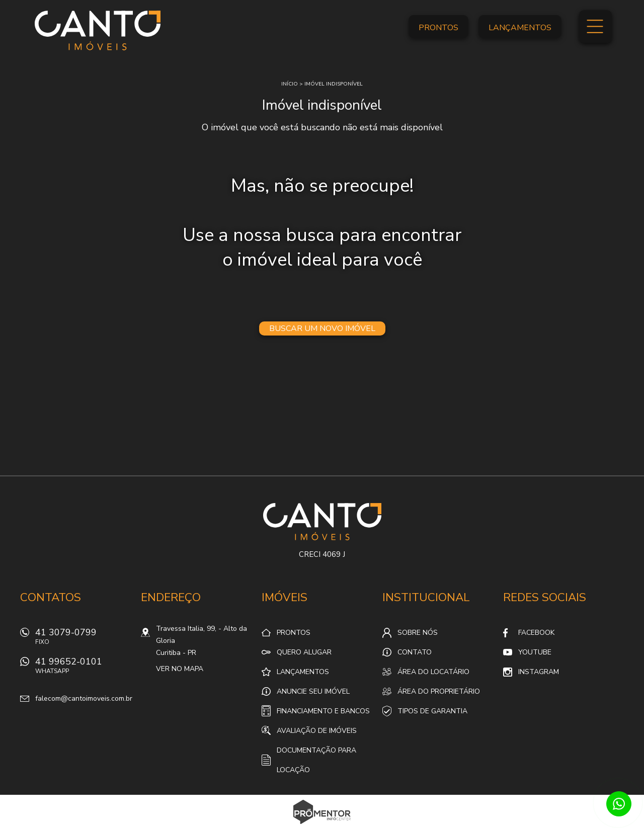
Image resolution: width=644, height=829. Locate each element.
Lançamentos (520, 28)
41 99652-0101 (83, 668)
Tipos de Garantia (432, 711)
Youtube (535, 652)
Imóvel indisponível (334, 84)
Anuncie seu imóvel (313, 691)
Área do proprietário (439, 691)
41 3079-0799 (83, 639)
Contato (415, 652)
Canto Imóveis (322, 522)
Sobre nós (418, 633)
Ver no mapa (180, 669)
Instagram (539, 672)
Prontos (438, 28)
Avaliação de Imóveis (317, 731)
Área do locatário (433, 672)
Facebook (536, 633)
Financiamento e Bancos (323, 711)
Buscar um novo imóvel (322, 328)
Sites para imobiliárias (322, 826)
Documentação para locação (316, 760)
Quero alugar (304, 652)
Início (290, 84)
